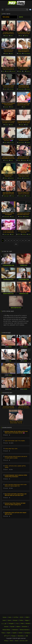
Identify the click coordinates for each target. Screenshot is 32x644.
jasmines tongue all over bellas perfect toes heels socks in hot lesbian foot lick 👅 (16, 432)
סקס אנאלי (21, 89)
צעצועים (28, 89)
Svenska (6, 627)
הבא (16, 244)
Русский (12, 627)
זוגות (12, 234)
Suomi (4, 620)
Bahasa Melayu (6, 630)
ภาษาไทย (16, 617)
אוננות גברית (27, 53)
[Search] (27, 10)
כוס (3, 71)
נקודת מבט (21, 142)
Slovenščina (21, 636)
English (9, 633)
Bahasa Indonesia (24, 630)
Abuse (17, 641)
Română (28, 623)
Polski (22, 623)
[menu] (3, 10)
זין (24, 71)
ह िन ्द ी (7, 636)
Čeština (21, 620)
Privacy (6, 641)
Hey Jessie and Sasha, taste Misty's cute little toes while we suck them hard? (16, 495)
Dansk (9, 620)
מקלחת (24, 234)
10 (29, 240)
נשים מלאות (26, 178)
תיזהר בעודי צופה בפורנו (11, 449)
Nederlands (15, 630)
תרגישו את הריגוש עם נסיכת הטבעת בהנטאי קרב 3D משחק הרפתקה (16, 457)
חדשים (21, 17)
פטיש (11, 36)
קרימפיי (26, 36)
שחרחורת (11, 89)
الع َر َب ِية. (4, 623)
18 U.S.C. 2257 (24, 641)
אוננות (6, 36)
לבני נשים (11, 142)
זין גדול (6, 160)
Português (11, 623)
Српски (4, 617)
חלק (24, 107)
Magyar (27, 620)
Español (14, 633)
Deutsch (21, 633)
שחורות (24, 160)
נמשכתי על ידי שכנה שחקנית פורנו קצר (15, 441)
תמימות (28, 142)
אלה (29, 160)
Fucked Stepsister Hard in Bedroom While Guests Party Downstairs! (16, 476)
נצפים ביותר (6, 17)
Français (13, 636)
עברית (17, 623)
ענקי (21, 36)
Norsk (10, 617)
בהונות (28, 71)
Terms (11, 641)
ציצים (5, 89)
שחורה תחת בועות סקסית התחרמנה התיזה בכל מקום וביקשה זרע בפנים (16, 485)
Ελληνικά (15, 620)
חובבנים (6, 107)
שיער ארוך (7, 234)
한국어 (22, 617)
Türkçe (3, 633)
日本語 (27, 617)
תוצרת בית (21, 196)
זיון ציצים (13, 71)
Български (27, 633)
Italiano (18, 627)
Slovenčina (25, 627)
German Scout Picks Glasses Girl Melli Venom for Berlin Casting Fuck (15, 504)
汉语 (27, 636)
